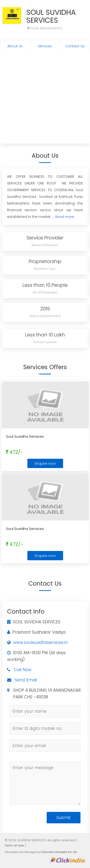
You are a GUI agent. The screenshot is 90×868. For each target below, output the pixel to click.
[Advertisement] (45, 99)
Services (45, 46)
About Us (15, 46)
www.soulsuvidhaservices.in (40, 642)
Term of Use (14, 845)
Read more (65, 217)
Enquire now (45, 463)
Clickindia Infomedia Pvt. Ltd (59, 852)
